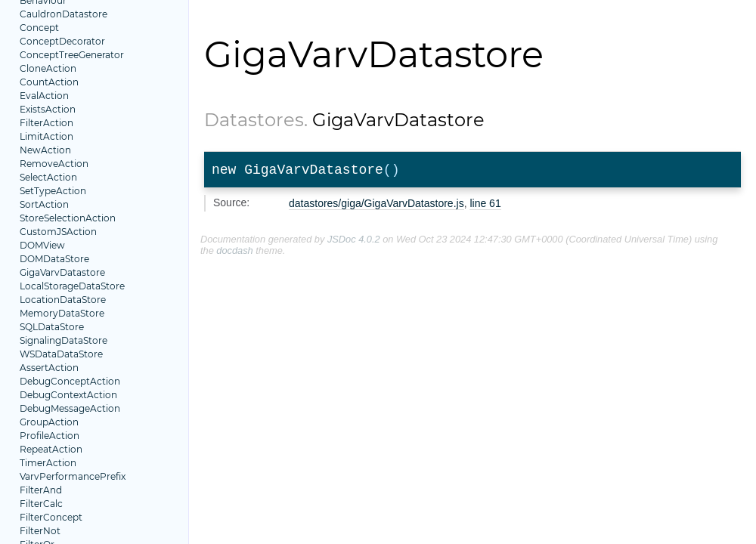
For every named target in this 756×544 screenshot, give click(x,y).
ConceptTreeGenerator (72, 55)
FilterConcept (51, 517)
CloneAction (48, 68)
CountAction (49, 82)
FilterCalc (41, 504)
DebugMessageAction (70, 408)
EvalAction (44, 96)
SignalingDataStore (64, 340)
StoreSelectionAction (68, 218)
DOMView (42, 245)
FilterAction (46, 123)
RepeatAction (51, 449)
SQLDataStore (52, 327)
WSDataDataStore (61, 354)
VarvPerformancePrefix (73, 476)
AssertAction (49, 368)
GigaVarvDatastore (62, 272)
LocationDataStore (63, 300)
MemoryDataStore (62, 313)
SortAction (44, 204)
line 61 (485, 206)
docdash (234, 253)
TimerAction (48, 463)
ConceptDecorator (62, 41)
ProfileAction (50, 436)
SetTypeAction (53, 191)
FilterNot (40, 531)
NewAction (45, 150)
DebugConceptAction (70, 381)
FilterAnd (41, 490)
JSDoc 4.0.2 (354, 242)
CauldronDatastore (64, 14)
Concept (39, 28)
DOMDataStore (54, 259)
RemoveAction (54, 164)
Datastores (254, 120)
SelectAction (48, 177)
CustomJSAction (58, 232)
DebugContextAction (68, 395)
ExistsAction (48, 109)
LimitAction (46, 136)
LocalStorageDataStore (72, 286)
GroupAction (49, 422)
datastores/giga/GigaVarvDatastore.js (376, 206)
